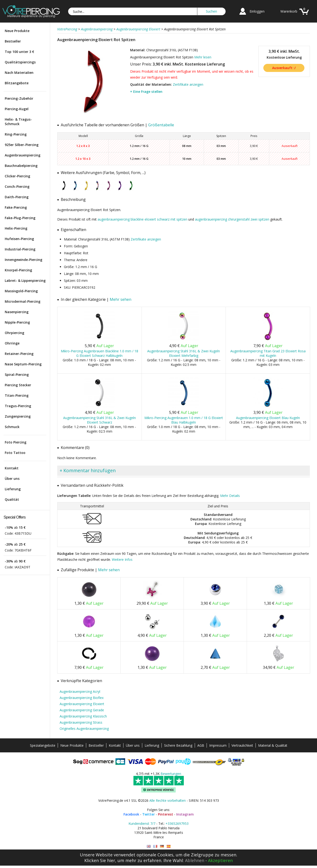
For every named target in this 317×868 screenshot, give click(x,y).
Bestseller (13, 41)
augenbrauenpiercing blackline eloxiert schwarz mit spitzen (142, 219)
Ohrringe (12, 343)
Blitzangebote (17, 83)
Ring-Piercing (16, 134)
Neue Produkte (17, 31)
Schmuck (12, 427)
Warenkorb (289, 11)
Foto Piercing (16, 442)
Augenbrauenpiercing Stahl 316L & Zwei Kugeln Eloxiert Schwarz (99, 420)
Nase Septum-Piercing (23, 364)
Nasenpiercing (17, 312)
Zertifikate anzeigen (188, 84)
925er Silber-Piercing (22, 145)
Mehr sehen (121, 299)
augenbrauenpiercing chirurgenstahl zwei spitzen (232, 219)
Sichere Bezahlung (178, 745)
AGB (201, 745)
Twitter (149, 814)
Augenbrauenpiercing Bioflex (82, 698)
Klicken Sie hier (100, 860)
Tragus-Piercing (18, 406)
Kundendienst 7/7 (142, 823)
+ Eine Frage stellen (146, 92)
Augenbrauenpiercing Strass (81, 722)
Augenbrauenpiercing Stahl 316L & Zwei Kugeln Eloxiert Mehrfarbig (184, 353)
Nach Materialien (19, 73)
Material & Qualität (273, 745)
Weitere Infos (122, 559)
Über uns (12, 479)
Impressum (218, 745)
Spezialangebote (43, 745)
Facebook (131, 814)
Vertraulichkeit (242, 745)
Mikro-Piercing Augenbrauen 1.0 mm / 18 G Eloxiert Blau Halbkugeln (184, 420)
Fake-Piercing (16, 207)
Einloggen (257, 11)
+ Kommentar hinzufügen (88, 470)
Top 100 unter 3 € (19, 52)
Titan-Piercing (17, 395)
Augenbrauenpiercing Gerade (82, 710)
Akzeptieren (220, 860)
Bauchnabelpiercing (21, 166)
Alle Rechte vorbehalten (168, 800)
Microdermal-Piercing (23, 301)
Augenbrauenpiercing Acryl (80, 691)
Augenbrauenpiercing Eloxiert (82, 704)
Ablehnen (195, 860)
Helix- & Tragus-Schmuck (18, 122)
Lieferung (13, 489)
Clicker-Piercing (17, 176)
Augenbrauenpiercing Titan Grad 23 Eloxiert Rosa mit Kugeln (268, 353)
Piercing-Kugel (17, 109)
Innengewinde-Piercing (24, 260)
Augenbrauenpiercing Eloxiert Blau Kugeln (268, 418)
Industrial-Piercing (20, 249)
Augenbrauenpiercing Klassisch (83, 716)
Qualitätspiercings (20, 62)
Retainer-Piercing (19, 354)
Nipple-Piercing (17, 322)
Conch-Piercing (17, 186)
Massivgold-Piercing (21, 291)
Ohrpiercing (14, 333)
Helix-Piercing (16, 228)
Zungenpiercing (18, 416)
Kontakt (12, 468)
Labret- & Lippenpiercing (25, 281)
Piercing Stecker (18, 385)
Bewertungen (171, 774)
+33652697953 (177, 823)
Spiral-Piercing (17, 375)
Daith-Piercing (17, 197)
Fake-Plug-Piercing (20, 218)
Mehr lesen (203, 57)
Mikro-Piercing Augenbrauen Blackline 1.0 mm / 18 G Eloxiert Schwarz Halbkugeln (99, 353)
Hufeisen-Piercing (19, 239)
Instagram (185, 814)
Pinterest (166, 814)
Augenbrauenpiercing (23, 155)
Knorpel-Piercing (18, 270)
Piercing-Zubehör (19, 98)
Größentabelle (161, 125)
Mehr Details (230, 496)
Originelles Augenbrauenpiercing (84, 729)
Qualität (12, 499)
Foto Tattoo (15, 453)
